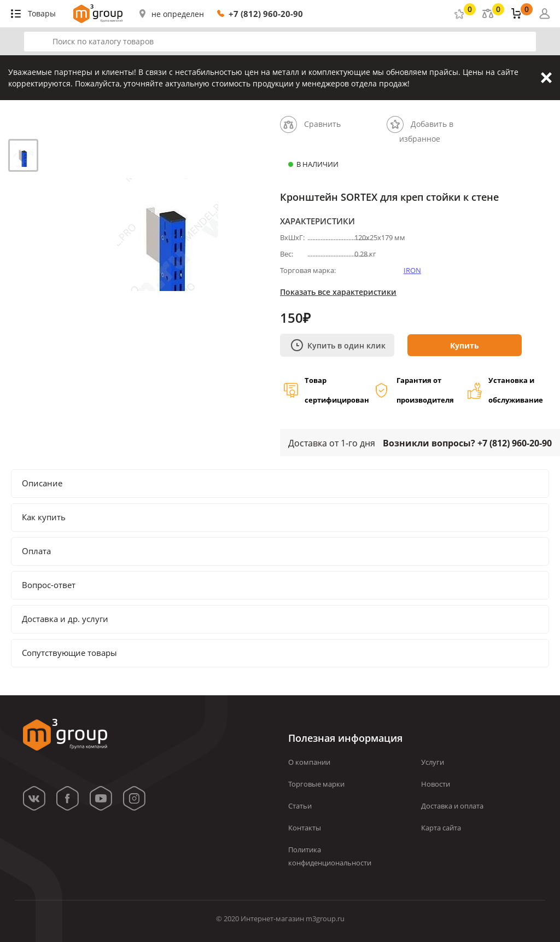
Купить (465, 345)
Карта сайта (441, 828)
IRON (412, 270)
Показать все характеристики (338, 292)
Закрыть (546, 78)
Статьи (300, 806)
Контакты (305, 828)
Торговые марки (316, 784)
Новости (436, 784)
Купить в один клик (338, 345)
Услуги (433, 762)
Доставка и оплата (452, 806)
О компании (309, 762)
